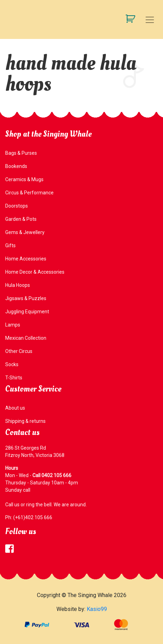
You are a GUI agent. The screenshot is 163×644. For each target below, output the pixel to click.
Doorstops (17, 206)
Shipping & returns (25, 421)
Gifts (10, 245)
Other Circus (19, 351)
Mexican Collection (26, 338)
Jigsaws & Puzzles (26, 298)
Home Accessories (26, 259)
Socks (12, 364)
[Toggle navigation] (150, 20)
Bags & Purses (21, 153)
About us (15, 408)
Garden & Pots (21, 219)
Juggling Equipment (27, 312)
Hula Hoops (18, 285)
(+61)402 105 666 (33, 517)
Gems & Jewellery (25, 232)
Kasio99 (97, 609)
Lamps (13, 325)
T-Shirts (14, 378)
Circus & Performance (29, 193)
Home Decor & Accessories (35, 272)
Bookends (16, 166)
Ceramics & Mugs (24, 179)
